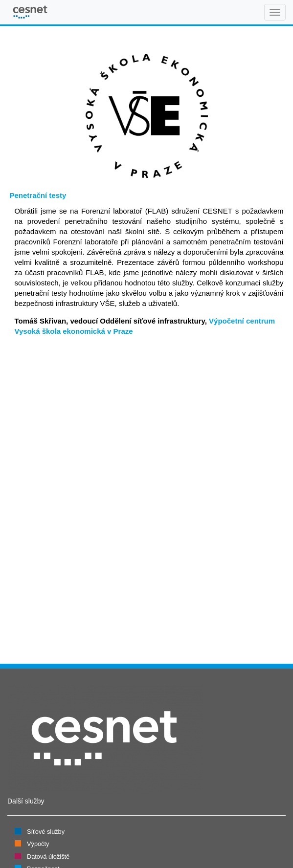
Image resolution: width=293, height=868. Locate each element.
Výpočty (38, 844)
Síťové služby (46, 832)
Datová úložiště (48, 857)
